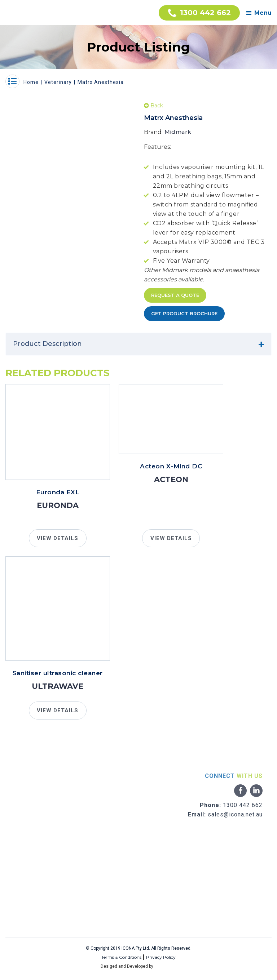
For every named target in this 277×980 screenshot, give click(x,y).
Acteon (171, 479)
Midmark (178, 132)
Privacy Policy (161, 957)
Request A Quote (175, 295)
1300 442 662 (243, 805)
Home (31, 82)
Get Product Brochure (184, 313)
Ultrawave (58, 686)
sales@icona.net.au (235, 814)
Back (153, 106)
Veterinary (58, 82)
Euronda (58, 505)
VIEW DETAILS (58, 538)
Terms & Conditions (121, 957)
